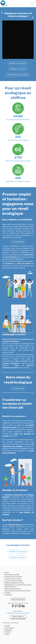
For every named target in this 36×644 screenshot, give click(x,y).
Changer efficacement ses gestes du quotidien (18, 591)
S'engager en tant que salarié (13, 579)
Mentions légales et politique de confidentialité (18, 617)
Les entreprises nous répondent (14, 581)
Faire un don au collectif (18, 599)
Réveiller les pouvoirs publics (18, 75)
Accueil (7, 573)
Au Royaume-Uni (9, 628)
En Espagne (8, 632)
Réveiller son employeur (18, 63)
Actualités (7, 593)
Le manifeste (8, 595)
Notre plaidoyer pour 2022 (12, 575)
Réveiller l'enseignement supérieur (14, 583)
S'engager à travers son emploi (13, 577)
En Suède (7, 626)
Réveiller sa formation (18, 69)
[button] (32, 4)
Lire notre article (18, 388)
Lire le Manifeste (18, 242)
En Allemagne (8, 630)
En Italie (7, 634)
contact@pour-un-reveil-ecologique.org (18, 613)
